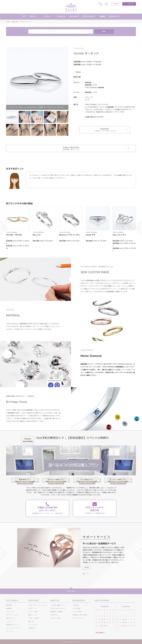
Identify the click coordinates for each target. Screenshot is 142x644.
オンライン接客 (33, 612)
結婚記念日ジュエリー (13, 625)
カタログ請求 (76, 608)
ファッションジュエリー (13, 628)
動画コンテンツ (33, 615)
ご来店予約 (130, 4)
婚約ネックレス (11, 618)
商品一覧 (15, 22)
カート (106, 4)
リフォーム (9, 621)
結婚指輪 (9, 608)
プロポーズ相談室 (34, 618)
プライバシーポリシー (79, 618)
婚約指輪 (9, 605)
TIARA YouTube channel (58, 608)
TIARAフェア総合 (56, 618)
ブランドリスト (33, 625)
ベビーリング (10, 631)
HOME (8, 22)
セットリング (10, 612)
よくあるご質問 (77, 612)
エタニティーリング (12, 615)
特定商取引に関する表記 (80, 615)
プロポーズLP (32, 608)
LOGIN (115, 4)
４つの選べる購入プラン (58, 605)
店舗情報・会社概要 (56, 612)
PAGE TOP (71, 591)
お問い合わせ (54, 615)
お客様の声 (32, 628)
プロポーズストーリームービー (37, 605)
